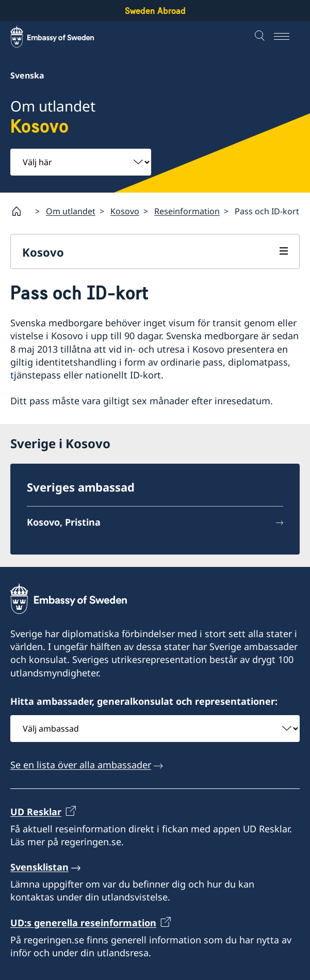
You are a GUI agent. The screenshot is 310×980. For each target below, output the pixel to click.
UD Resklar (36, 812)
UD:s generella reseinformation (83, 923)
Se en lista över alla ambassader (81, 765)
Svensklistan (39, 867)
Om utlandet (71, 211)
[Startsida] (21, 211)
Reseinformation (187, 211)
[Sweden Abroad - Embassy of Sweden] (62, 37)
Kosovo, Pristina (64, 522)
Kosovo (125, 211)
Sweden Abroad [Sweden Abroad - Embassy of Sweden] (155, 11)
